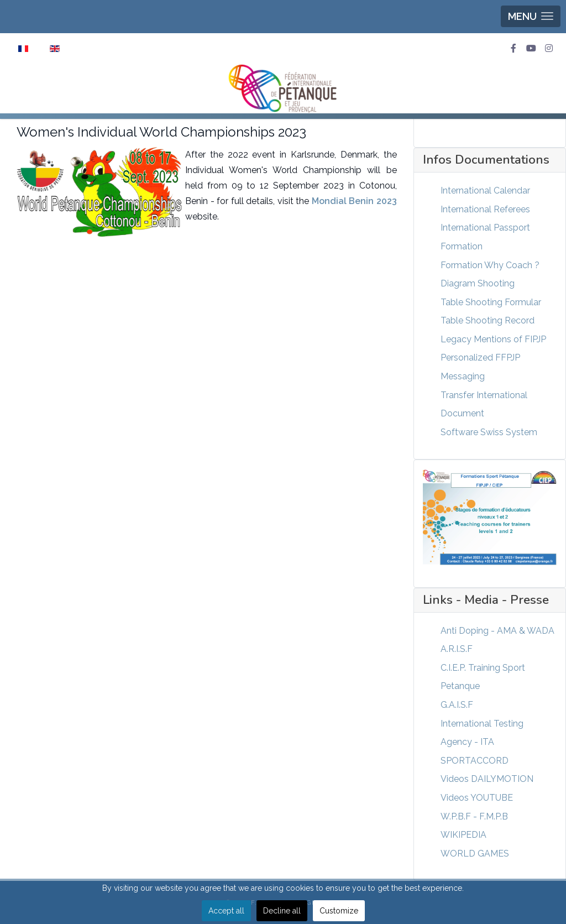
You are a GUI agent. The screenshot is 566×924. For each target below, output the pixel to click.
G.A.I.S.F (457, 705)
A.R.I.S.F (457, 649)
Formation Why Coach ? (490, 265)
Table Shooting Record (488, 320)
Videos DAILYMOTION (487, 779)
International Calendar (485, 190)
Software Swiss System (489, 432)
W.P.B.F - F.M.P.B (474, 816)
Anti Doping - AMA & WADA (497, 631)
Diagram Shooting (478, 283)
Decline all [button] (282, 911)
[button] (531, 16)
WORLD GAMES (475, 853)
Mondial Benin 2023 (354, 201)
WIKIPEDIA (463, 835)
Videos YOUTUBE (477, 798)
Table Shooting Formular (491, 302)
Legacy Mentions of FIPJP (493, 339)
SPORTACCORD (475, 761)
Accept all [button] (226, 911)
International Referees (485, 209)
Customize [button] (339, 911)
